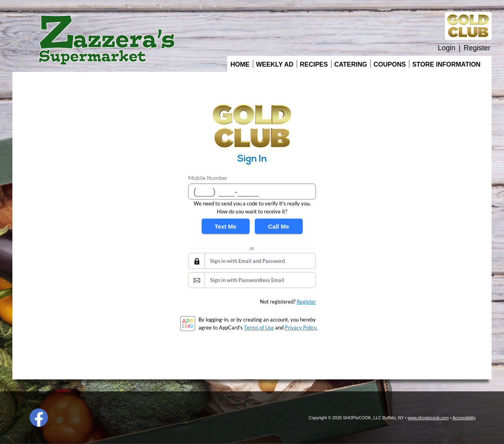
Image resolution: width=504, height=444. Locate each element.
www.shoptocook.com (428, 418)
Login (446, 48)
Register (477, 48)
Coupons (390, 64)
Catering (351, 64)
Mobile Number (208, 178)
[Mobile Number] (252, 191)
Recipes (314, 64)
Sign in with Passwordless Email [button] (247, 280)
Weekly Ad (275, 64)
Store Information (446, 64)
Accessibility (464, 418)
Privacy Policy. (301, 328)
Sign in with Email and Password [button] (247, 261)
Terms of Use (259, 328)
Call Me (279, 226)
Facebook (39, 418)
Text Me (225, 226)
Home (240, 64)
